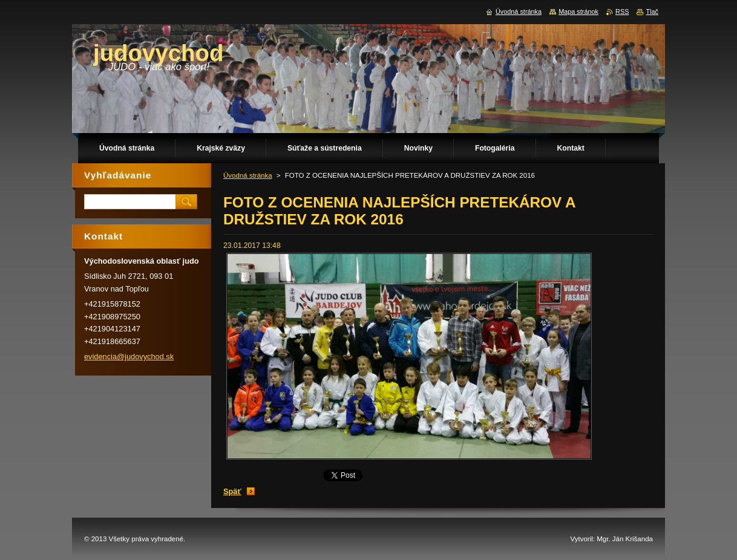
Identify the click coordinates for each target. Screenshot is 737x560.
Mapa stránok (578, 11)
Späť (232, 491)
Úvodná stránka (248, 175)
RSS (622, 11)
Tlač (652, 11)
